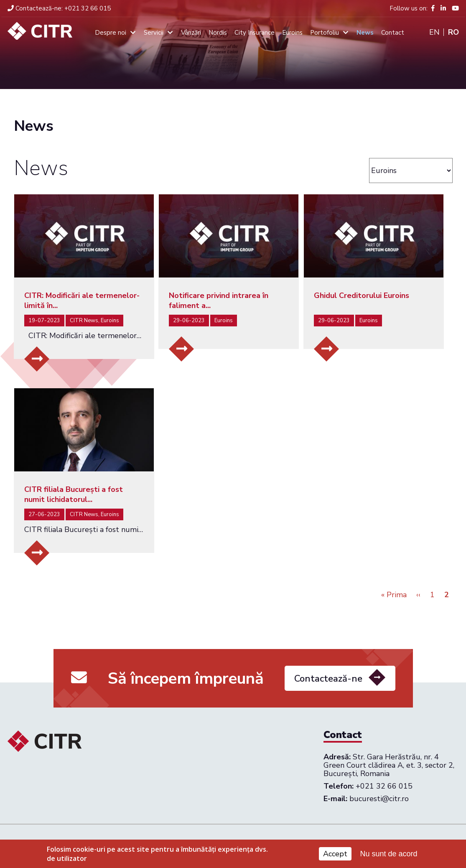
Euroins (292, 33)
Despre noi (111, 33)
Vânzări (191, 33)
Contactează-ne (328, 691)
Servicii (154, 33)
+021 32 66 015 (59, 8)
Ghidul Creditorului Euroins (362, 295)
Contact (393, 33)
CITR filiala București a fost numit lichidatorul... (74, 494)
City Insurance (255, 33)
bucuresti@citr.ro (379, 799)
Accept (335, 855)
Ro (453, 32)
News (365, 33)
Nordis (218, 33)
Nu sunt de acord (388, 855)
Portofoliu (325, 33)
